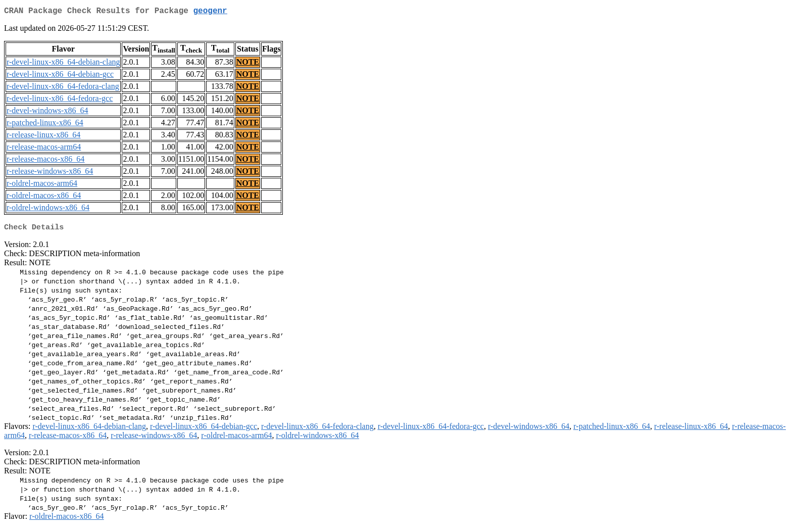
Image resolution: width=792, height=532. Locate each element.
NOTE (248, 64)
